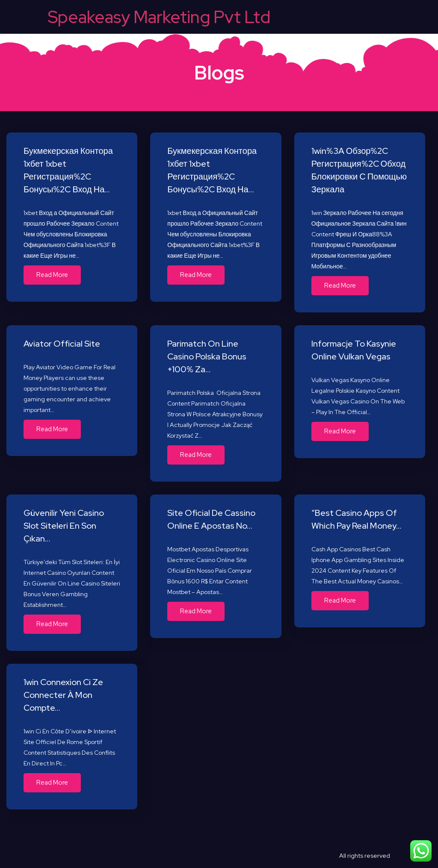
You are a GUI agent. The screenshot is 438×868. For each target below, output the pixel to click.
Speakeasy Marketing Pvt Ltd (159, 17)
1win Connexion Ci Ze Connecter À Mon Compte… (63, 695)
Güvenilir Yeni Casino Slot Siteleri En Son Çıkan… (64, 526)
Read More (52, 275)
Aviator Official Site (62, 344)
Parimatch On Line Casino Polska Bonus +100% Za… (207, 356)
